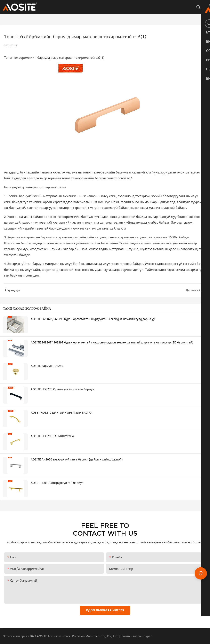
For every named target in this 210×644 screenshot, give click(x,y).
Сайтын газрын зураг (137, 636)
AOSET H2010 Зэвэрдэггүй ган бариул (57, 483)
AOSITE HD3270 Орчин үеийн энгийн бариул (62, 389)
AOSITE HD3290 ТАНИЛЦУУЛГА (52, 436)
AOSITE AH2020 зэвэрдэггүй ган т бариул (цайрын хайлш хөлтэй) (77, 459)
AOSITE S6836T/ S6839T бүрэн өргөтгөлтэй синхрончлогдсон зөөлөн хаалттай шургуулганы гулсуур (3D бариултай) (112, 342)
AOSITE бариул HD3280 (47, 366)
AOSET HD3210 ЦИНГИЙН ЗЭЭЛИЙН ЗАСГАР (62, 413)
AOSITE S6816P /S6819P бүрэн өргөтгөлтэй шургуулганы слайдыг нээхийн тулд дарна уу (93, 319)
